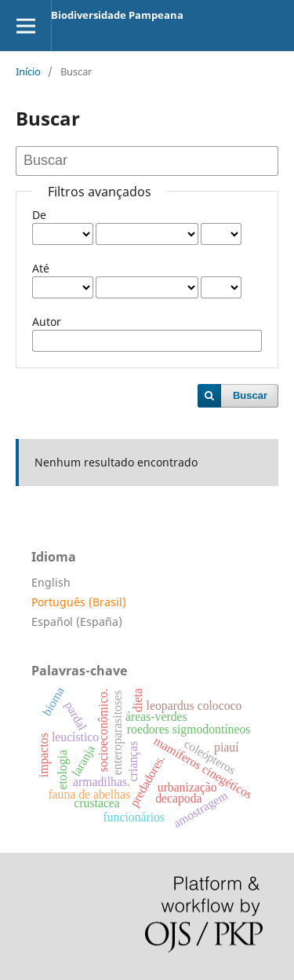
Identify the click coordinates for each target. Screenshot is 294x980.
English (51, 582)
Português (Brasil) (79, 602)
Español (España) (77, 622)
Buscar (250, 395)
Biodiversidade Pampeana (117, 15)
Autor (47, 322)
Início (28, 71)
